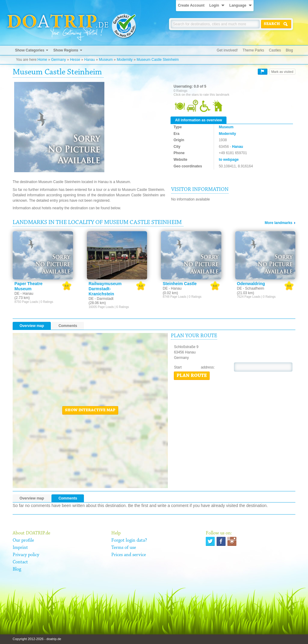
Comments (68, 326)
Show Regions (66, 50)
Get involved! (227, 50)
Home (42, 60)
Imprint (20, 548)
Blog (289, 50)
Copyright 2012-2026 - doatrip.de (37, 639)
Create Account (191, 5)
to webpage (229, 160)
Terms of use (124, 548)
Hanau (89, 60)
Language (238, 5)
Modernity (125, 60)
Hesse (75, 60)
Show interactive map (90, 410)
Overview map (32, 326)
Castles (275, 50)
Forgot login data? (129, 540)
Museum (106, 60)
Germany (59, 60)
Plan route (192, 376)
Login (214, 5)
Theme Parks (253, 50)
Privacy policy (26, 555)
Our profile (23, 540)
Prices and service (129, 555)
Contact (20, 562)
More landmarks (279, 223)
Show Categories (30, 50)
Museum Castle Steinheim (158, 60)
